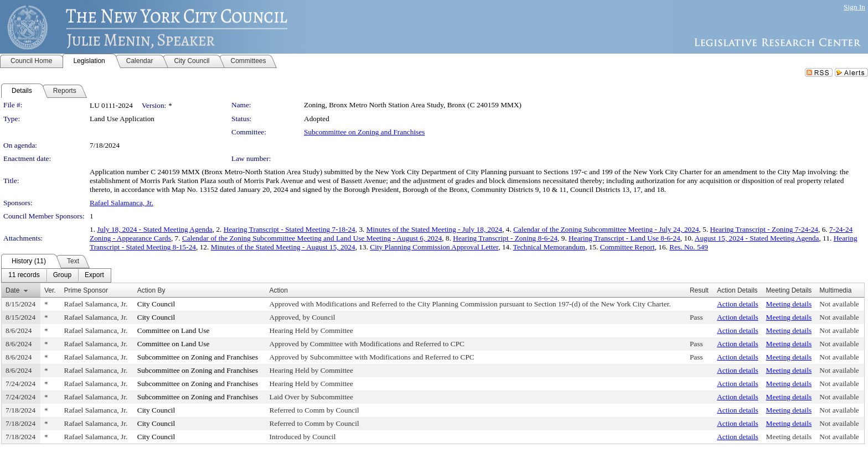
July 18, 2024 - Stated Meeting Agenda (154, 229)
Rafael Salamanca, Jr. (122, 203)
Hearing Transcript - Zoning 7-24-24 (764, 229)
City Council (156, 304)
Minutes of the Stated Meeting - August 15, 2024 (283, 247)
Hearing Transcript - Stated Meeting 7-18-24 (290, 229)
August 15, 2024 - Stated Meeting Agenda (757, 238)
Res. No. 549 (689, 247)
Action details (737, 304)
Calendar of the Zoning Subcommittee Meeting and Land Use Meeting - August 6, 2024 (312, 238)
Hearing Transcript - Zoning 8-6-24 (505, 238)
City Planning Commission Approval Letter (434, 247)
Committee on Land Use (174, 330)
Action (279, 290)
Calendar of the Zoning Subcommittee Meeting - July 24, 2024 (606, 229)
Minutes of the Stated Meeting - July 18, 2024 (434, 229)
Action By (151, 290)
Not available (839, 304)
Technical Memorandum (549, 247)
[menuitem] (24, 275)
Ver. (50, 290)
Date (12, 290)
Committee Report (627, 247)
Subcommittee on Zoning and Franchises (364, 132)
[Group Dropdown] (62, 275)
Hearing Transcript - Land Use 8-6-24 (624, 238)
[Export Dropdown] (94, 275)
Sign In (854, 7)
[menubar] (56, 275)
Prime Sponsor (86, 290)
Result (699, 290)
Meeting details (789, 304)
